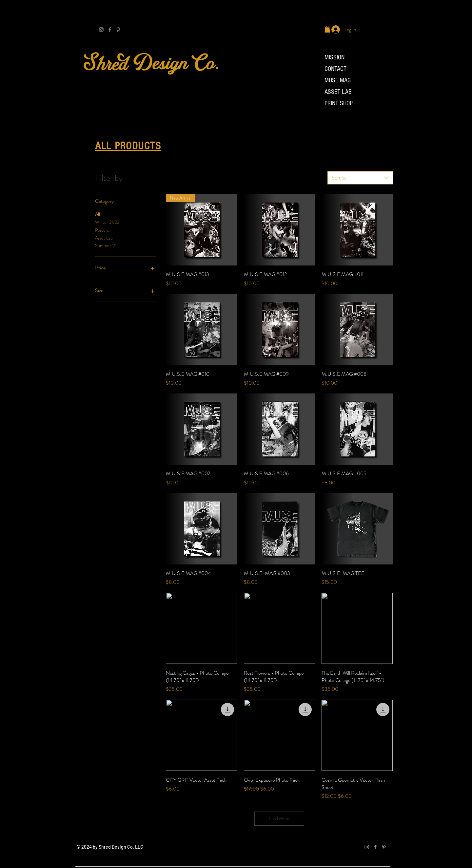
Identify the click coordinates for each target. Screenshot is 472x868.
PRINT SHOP (339, 103)
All (98, 214)
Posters (102, 230)
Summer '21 (106, 245)
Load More (279, 818)
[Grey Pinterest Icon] (118, 30)
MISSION (334, 57)
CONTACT (335, 69)
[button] (327, 29)
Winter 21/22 (107, 222)
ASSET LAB (338, 92)
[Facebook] (110, 30)
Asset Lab (104, 238)
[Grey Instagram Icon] (101, 30)
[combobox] (360, 178)
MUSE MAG (338, 80)
